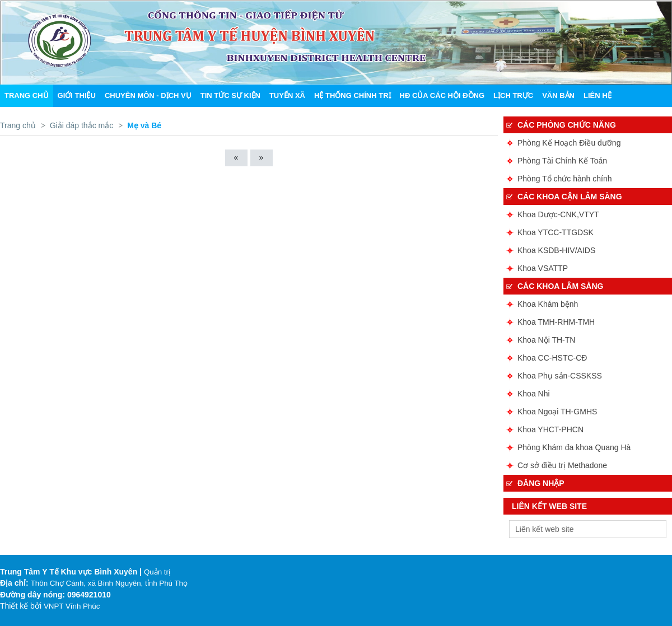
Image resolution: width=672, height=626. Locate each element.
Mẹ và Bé (144, 125)
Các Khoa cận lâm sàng (570, 197)
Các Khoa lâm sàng (560, 286)
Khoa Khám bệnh (548, 304)
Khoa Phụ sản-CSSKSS (560, 376)
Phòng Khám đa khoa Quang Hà (574, 447)
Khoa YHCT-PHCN (550, 429)
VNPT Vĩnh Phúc (72, 606)
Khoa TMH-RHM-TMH (556, 322)
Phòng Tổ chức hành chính (565, 179)
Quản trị (157, 572)
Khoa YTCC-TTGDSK (556, 232)
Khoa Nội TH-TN (546, 340)
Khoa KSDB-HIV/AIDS (556, 250)
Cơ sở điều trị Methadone (562, 465)
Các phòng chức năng (567, 125)
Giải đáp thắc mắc (81, 125)
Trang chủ (18, 125)
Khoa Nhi (534, 394)
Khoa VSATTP (543, 268)
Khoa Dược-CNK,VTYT (558, 214)
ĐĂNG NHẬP (541, 483)
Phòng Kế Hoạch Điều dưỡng (569, 143)
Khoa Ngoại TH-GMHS (557, 412)
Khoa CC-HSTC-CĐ (552, 358)
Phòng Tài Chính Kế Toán (562, 161)
